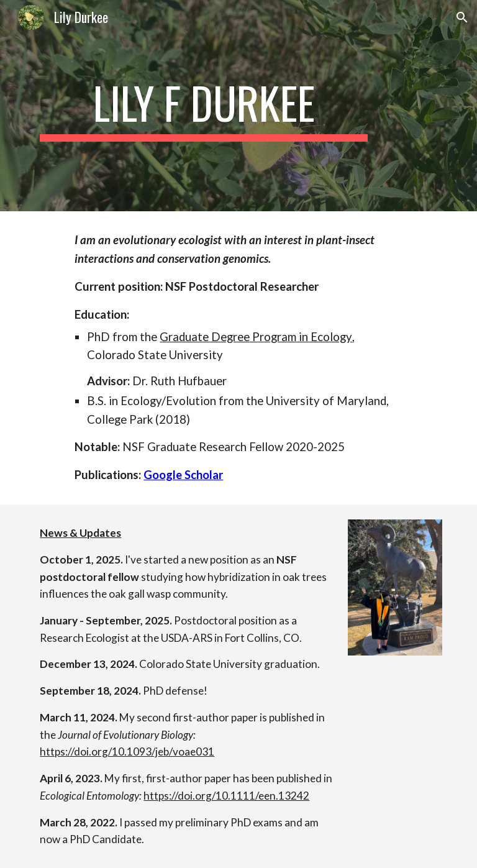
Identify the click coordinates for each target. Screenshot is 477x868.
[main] (203, 106)
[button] (462, 17)
